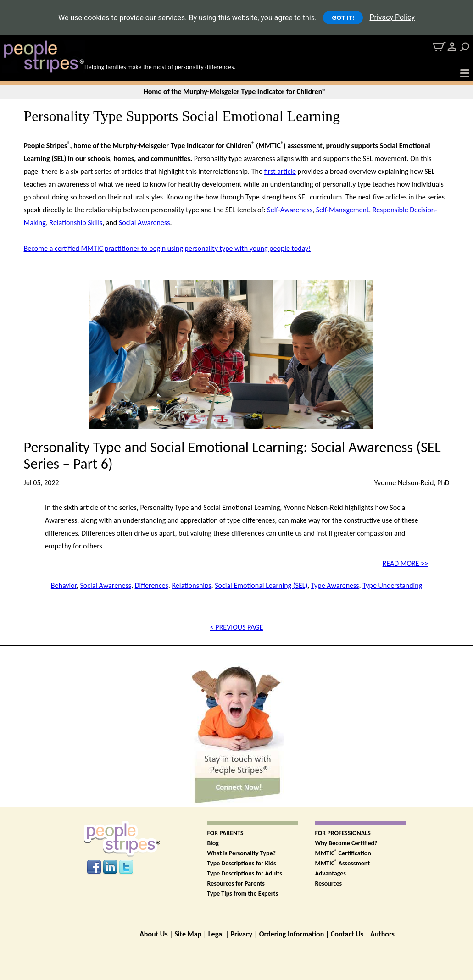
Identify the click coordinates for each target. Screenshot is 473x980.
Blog (213, 843)
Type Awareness (335, 585)
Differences (152, 585)
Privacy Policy (392, 17)
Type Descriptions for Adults (245, 873)
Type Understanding (392, 585)
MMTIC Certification (343, 853)
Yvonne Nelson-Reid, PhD (412, 483)
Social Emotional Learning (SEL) (261, 585)
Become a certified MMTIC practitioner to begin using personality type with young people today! (167, 248)
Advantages (331, 873)
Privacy (241, 934)
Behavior (64, 585)
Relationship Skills (76, 223)
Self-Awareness (290, 210)
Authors (382, 934)
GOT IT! (343, 18)
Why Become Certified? (346, 843)
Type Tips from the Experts (243, 894)
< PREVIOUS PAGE (236, 627)
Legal (216, 934)
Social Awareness (145, 223)
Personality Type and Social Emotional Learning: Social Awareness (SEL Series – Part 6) (232, 456)
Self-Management (342, 210)
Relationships (191, 585)
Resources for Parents (236, 883)
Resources (329, 883)
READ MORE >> (405, 563)
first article (280, 171)
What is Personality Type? (242, 853)
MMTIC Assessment (343, 863)
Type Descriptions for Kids (242, 863)
